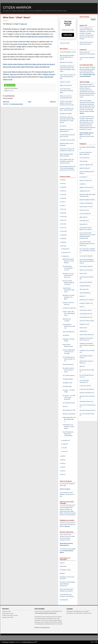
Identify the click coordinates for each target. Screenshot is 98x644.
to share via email (84, 386)
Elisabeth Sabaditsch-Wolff (86, 200)
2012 (63, 228)
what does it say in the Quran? (87, 396)
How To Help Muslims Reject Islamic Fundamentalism (68, 434)
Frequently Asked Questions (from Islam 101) (69, 326)
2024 (63, 184)
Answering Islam (64, 600)
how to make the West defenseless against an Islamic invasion (87, 244)
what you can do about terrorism (88, 405)
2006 (63, 456)
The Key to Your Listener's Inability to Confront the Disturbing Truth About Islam (67, 103)
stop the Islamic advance (86, 335)
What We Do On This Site (66, 62)
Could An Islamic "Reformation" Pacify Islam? (68, 290)
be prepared (83, 177)
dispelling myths (84, 191)
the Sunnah (24, 44)
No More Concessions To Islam (10, 615)
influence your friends (85, 270)
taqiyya (82, 113)
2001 (63, 474)
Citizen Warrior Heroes (8, 613)
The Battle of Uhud (67, 383)
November (65, 252)
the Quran (14, 44)
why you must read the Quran (87, 414)
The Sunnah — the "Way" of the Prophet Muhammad (69, 397)
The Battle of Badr (67, 386)
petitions (82, 296)
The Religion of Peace (65, 570)
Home (30, 102)
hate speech (83, 224)
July (64, 448)
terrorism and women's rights (87, 370)
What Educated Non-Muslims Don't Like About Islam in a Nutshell (67, 57)
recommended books (85, 314)
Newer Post (6, 102)
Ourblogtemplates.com (28, 642)
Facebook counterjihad (85, 203)
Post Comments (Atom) (17, 104)
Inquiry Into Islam (7, 611)
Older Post (53, 102)
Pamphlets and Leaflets (66, 114)
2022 (63, 191)
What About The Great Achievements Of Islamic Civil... (68, 275)
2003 (63, 467)
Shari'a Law (83, 328)
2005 (63, 460)
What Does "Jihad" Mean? (17, 17)
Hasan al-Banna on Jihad (69, 410)
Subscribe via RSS (65, 43)
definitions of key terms (85, 187)
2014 (63, 220)
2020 (63, 198)
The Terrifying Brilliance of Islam (68, 52)
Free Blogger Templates (8, 642)
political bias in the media (86, 300)
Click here (67, 526)
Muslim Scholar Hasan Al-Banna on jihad (16, 64)
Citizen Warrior (17, 8)
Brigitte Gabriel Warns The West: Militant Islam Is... (69, 419)
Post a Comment (8, 98)
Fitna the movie (84, 210)
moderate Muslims (84, 286)
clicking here (83, 32)
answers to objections (85, 165)
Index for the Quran (65, 489)
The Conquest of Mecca (69, 375)
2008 (63, 242)
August (65, 444)
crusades (82, 184)
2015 (63, 217)
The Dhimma (66, 335)
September (66, 440)
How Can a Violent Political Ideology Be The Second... (68, 283)
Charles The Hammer (85, 180)
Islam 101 (24, 24)
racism (81, 307)
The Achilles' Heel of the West (67, 140)
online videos (83, 289)
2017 (63, 209)
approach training (84, 168)
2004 (63, 463)
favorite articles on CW (85, 207)
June (64, 451)
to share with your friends (86, 389)
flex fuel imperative (84, 214)
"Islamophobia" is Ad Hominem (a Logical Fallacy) (68, 427)
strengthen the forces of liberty (87, 351)
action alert (82, 161)
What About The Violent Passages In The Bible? (68, 297)
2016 (63, 213)
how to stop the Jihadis (85, 256)
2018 (63, 206)
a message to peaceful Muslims (87, 147)
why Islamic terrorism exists (87, 410)
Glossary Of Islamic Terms (44, 72)
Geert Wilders (83, 221)
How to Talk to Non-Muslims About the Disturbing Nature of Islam (87, 261)
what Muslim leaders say (86, 401)
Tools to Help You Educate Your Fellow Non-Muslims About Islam (68, 77)
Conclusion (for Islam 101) (69, 308)
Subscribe (68, 35)
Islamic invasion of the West (86, 277)
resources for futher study (86, 321)
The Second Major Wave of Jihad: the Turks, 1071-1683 (69, 352)
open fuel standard (84, 293)
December (65, 249)
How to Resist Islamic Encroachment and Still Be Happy (66, 91)
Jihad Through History (28, 67)
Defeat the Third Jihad (8, 617)
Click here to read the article (42, 627)
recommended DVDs (85, 317)
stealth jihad (83, 331)
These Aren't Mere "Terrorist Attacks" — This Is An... (68, 268)
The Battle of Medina (68, 379)
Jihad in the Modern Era (42, 67)
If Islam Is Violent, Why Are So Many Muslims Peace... (69, 313)
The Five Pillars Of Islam (69, 403)
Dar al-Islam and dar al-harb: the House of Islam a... (68, 370)
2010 (63, 235)
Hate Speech (63, 126)
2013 (63, 224)
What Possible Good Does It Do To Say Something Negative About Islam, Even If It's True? (68, 168)
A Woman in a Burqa (65, 82)
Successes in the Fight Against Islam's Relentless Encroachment (67, 584)
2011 (63, 231)
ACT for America (84, 158)
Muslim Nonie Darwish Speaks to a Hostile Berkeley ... (68, 261)
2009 (63, 239)
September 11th (84, 324)
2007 (63, 246)
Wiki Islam (62, 573)
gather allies (83, 217)
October (65, 256)
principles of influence (85, 303)
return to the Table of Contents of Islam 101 (17, 72)
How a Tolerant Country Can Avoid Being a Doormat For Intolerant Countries (67, 161)
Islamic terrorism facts (85, 282)
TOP (96, 642)
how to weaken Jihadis (85, 266)
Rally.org (89, 30)
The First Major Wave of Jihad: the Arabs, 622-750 (69, 359)
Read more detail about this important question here (36, 37)
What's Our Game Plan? (66, 85)
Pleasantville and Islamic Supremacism (46, 613)
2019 (63, 202)
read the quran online (85, 310)
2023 (63, 187)
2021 (63, 195)
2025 (63, 180)
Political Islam (63, 566)
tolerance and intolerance (86, 393)
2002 (63, 471)
